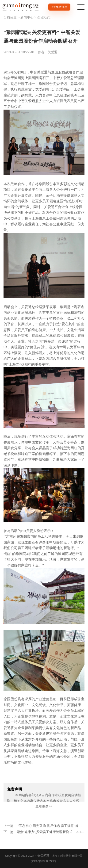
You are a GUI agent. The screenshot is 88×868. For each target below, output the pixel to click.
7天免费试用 (59, 7)
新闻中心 (27, 17)
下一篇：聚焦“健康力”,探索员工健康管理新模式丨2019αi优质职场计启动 (44, 832)
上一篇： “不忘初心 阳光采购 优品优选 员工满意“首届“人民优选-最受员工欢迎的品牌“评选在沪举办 (44, 826)
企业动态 (44, 17)
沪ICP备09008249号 (44, 861)
